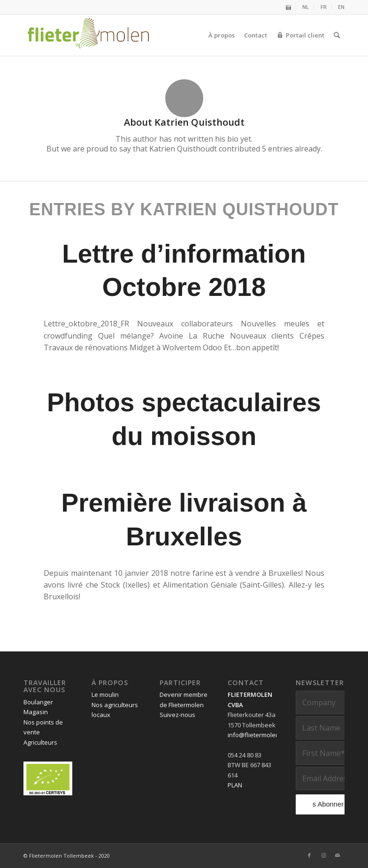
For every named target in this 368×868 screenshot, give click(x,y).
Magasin (36, 712)
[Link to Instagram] (323, 855)
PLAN (235, 785)
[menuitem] (289, 7)
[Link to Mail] (337, 855)
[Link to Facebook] (309, 855)
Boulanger (38, 702)
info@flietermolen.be (258, 735)
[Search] (337, 35)
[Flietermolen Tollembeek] (89, 35)
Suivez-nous (177, 715)
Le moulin (105, 694)
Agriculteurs (40, 742)
